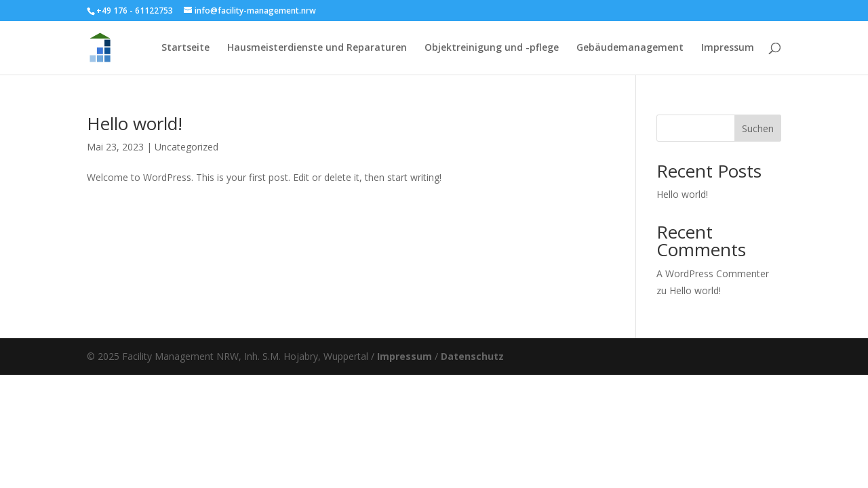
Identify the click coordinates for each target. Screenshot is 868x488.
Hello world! (135, 123)
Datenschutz (472, 356)
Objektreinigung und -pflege (492, 48)
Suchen (758, 128)
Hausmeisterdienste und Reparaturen (317, 48)
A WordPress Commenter (713, 273)
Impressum (728, 48)
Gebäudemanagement (630, 48)
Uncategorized (186, 147)
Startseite (185, 48)
